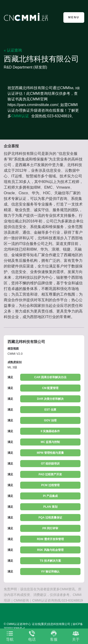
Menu (74, 17)
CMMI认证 (20, 116)
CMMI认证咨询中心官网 (27, 17)
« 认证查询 (13, 50)
